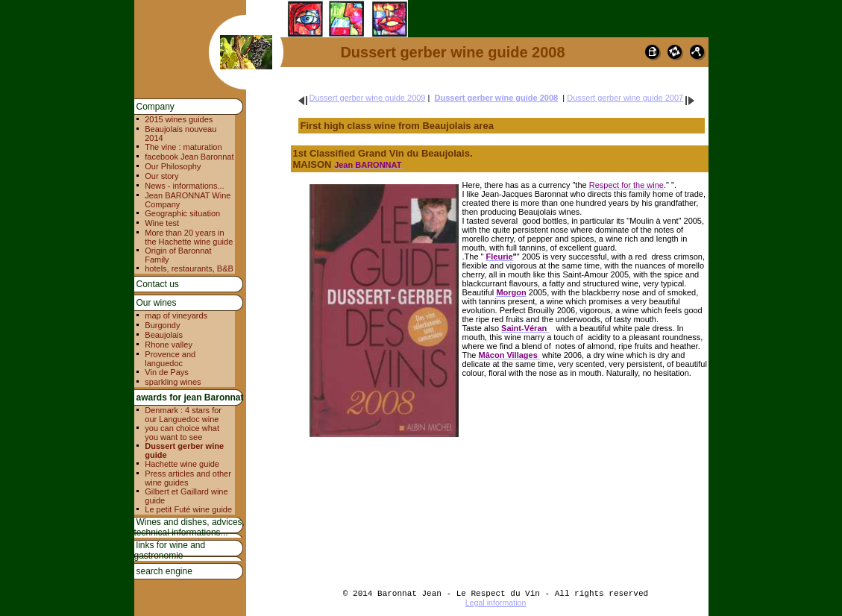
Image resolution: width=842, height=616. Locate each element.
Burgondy (162, 325)
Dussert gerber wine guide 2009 (368, 98)
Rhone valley (169, 345)
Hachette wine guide (182, 464)
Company (155, 107)
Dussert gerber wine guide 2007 (625, 98)
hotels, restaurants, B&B (189, 268)
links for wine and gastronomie (170, 550)
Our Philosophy (173, 166)
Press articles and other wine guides (188, 478)
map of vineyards (176, 315)
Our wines (157, 303)
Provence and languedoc (170, 359)
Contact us (158, 284)
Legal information (496, 603)
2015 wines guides (179, 119)
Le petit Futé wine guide (188, 509)
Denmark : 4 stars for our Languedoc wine (183, 415)
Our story (161, 176)
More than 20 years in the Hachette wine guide (189, 237)
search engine (164, 571)
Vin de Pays (167, 372)
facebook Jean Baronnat (189, 157)
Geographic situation (182, 213)
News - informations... (184, 186)
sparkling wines (173, 382)
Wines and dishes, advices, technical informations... (189, 527)
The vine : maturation (183, 147)
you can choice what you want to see (182, 433)
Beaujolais (164, 335)
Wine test (162, 223)
